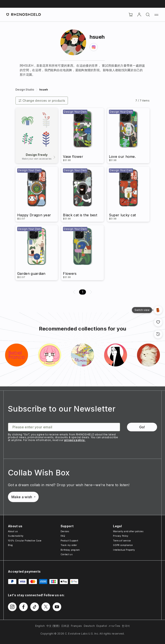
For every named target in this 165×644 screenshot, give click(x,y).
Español (102, 626)
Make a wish (23, 497)
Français (76, 626)
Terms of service (122, 541)
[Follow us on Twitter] (46, 607)
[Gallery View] (158, 310)
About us (13, 531)
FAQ (63, 536)
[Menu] (156, 15)
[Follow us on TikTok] (35, 607)
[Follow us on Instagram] (12, 607)
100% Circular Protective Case (25, 541)
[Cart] (131, 15)
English (40, 626)
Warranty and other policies (128, 531)
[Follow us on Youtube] (57, 607)
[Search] (148, 15)
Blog (10, 545)
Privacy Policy (121, 536)
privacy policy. (75, 440)
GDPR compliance (123, 545)
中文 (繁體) (53, 626)
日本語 (65, 626)
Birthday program (70, 550)
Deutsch (89, 626)
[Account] (139, 15)
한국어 (126, 626)
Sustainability (16, 536)
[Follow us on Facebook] (23, 607)
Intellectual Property (124, 550)
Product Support (69, 541)
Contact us (66, 554)
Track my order (69, 545)
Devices (65, 531)
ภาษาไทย (114, 626)
